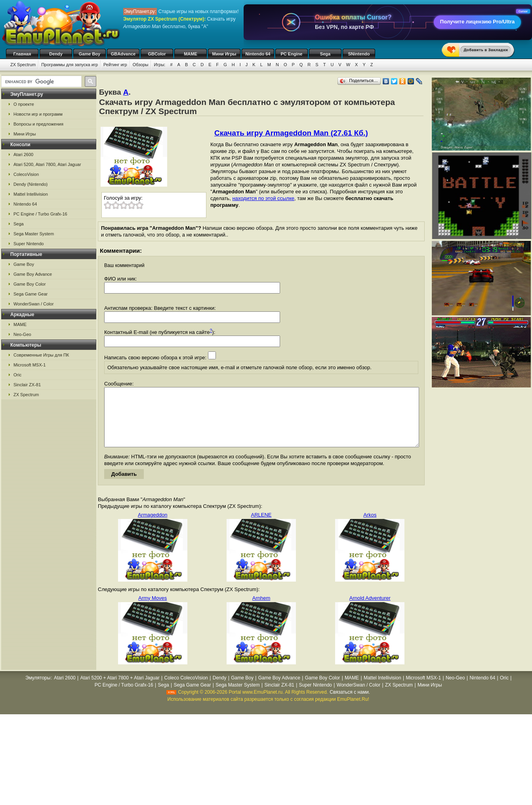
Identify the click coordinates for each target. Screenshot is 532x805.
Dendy (56, 54)
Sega (325, 54)
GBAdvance (123, 54)
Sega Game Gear (31, 294)
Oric (17, 375)
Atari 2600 (23, 155)
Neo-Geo (22, 334)
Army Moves (153, 610)
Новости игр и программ (38, 114)
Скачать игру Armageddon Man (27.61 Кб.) (291, 133)
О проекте (24, 104)
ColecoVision (26, 174)
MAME (191, 54)
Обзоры (141, 65)
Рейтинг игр (115, 65)
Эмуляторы (38, 690)
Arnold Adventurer (370, 610)
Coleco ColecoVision (186, 690)
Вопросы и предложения (38, 124)
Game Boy (90, 54)
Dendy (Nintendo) (31, 184)
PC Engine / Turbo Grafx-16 (40, 214)
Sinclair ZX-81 (27, 385)
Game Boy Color (30, 284)
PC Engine (291, 54)
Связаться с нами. (350, 704)
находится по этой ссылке (263, 198)
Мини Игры (224, 54)
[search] (41, 82)
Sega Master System (34, 234)
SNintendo (359, 54)
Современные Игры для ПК (41, 355)
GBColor (157, 54)
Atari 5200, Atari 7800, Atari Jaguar (47, 164)
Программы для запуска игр (70, 65)
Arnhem (261, 610)
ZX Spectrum (23, 65)
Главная (22, 54)
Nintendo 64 (258, 54)
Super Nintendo (29, 244)
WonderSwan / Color (33, 304)
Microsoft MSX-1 (30, 365)
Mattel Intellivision (31, 194)
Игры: (159, 65)
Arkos (370, 527)
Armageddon (153, 527)
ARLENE (261, 527)
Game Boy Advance (33, 274)
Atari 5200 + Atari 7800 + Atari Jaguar (120, 690)
